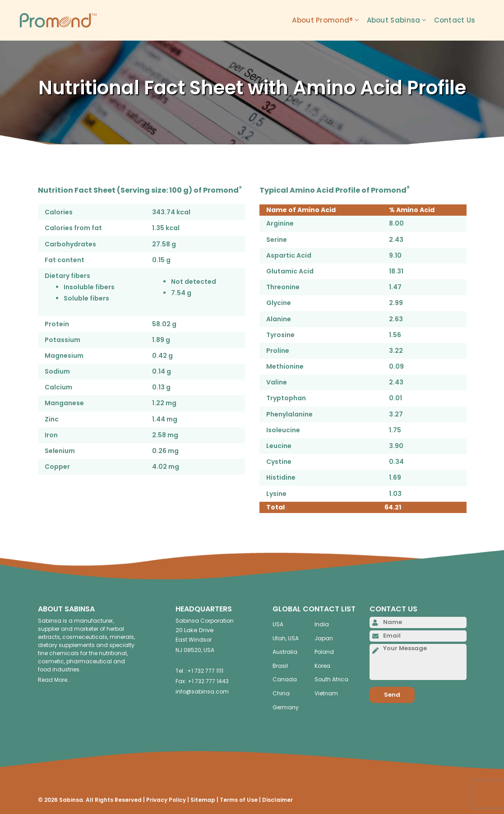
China (281, 693)
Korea (322, 666)
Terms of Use (239, 800)
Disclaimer (277, 800)
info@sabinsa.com (202, 691)
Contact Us (455, 20)
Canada (285, 679)
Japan (324, 638)
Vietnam (326, 693)
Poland (324, 652)
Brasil (280, 666)
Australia (285, 652)
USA (278, 624)
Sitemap (203, 800)
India (322, 624)
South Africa (331, 679)
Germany (286, 707)
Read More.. (54, 680)
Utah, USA (286, 638)
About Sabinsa (400, 20)
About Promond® (329, 20)
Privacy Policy (166, 800)
